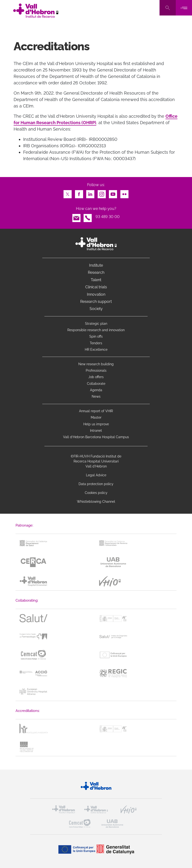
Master (96, 417)
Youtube (113, 193)
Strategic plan (96, 324)
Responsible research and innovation (96, 330)
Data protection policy (96, 484)
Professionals (96, 371)
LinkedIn (90, 193)
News (96, 396)
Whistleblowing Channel (96, 502)
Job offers (96, 377)
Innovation (96, 294)
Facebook (79, 193)
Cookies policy (96, 493)
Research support (96, 302)
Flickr (124, 193)
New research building (96, 364)
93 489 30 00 (108, 217)
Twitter (68, 193)
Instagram (102, 193)
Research (96, 272)
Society (96, 309)
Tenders (96, 343)
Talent (96, 280)
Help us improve (96, 424)
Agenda (96, 390)
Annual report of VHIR (96, 411)
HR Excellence (96, 350)
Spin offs (96, 336)
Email (76, 217)
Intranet (96, 431)
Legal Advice (96, 475)
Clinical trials (96, 287)
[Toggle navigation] (184, 8)
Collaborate (96, 384)
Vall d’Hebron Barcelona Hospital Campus (96, 437)
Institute (96, 265)
